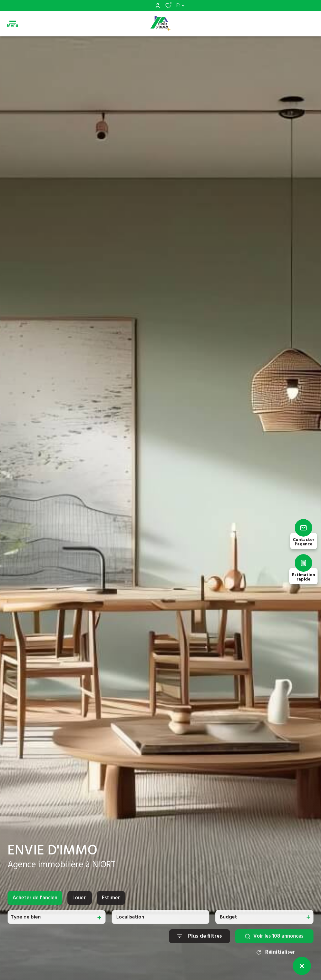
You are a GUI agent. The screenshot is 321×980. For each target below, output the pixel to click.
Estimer (111, 903)
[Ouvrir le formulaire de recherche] (200, 942)
